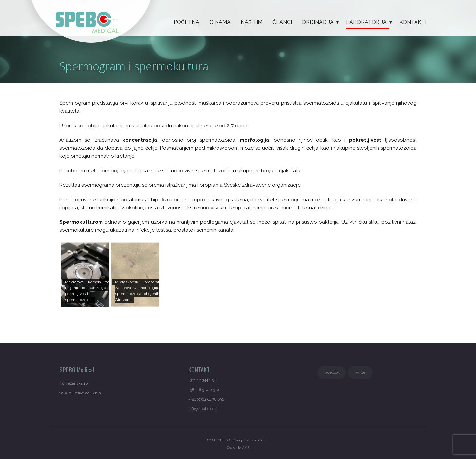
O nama (220, 22)
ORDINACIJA (318, 22)
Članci (282, 22)
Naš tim (252, 22)
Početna (186, 22)
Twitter (360, 372)
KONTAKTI (413, 22)
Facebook (332, 372)
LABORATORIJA (366, 22)
